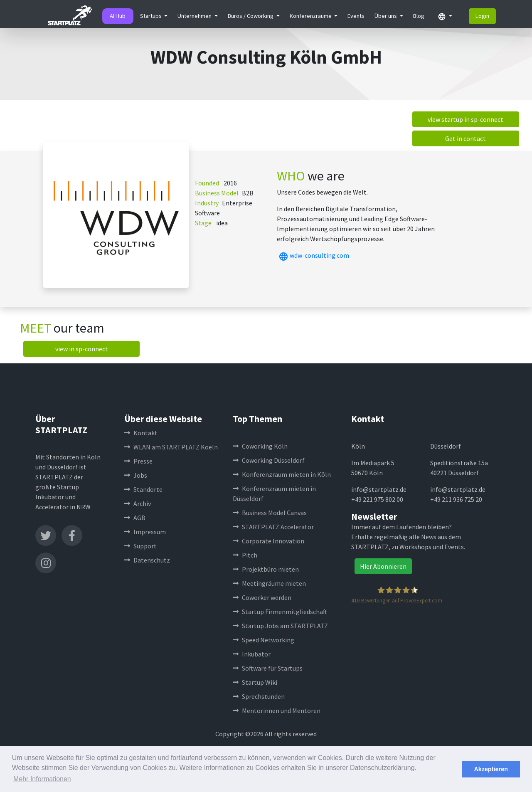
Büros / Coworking (251, 16)
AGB (135, 518)
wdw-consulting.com (313, 255)
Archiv (138, 503)
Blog (419, 16)
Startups (151, 16)
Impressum (145, 532)
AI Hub (118, 16)
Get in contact (465, 138)
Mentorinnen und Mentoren (277, 711)
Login (482, 16)
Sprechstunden (259, 696)
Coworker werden (262, 597)
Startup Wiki (255, 682)
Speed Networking (264, 640)
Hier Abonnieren (383, 566)
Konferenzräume (311, 16)
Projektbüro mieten (266, 569)
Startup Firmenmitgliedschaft (280, 612)
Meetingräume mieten (269, 583)
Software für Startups (268, 668)
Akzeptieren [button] (491, 769)
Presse (138, 461)
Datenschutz (147, 560)
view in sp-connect (82, 349)
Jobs (136, 475)
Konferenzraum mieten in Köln (282, 474)
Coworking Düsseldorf (269, 460)
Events (356, 16)
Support (140, 546)
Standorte (143, 489)
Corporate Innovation (268, 541)
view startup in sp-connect (465, 119)
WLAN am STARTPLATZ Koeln (171, 447)
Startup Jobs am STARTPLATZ (280, 626)
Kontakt (141, 433)
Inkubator (252, 654)
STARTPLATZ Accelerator (273, 527)
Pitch (245, 555)
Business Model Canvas (270, 513)
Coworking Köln (260, 446)
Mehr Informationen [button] (42, 779)
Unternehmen (195, 16)
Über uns (386, 16)
